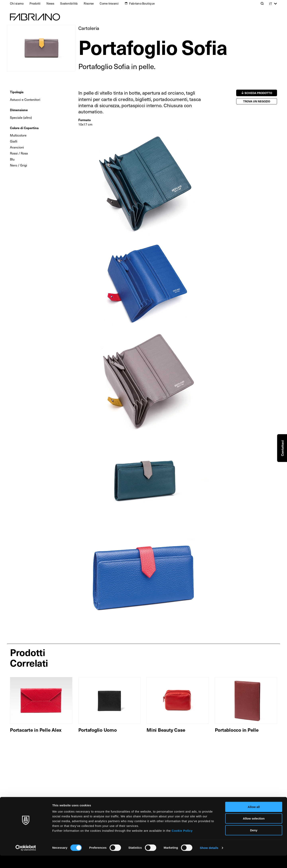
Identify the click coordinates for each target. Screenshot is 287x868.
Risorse (89, 3)
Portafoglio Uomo (98, 730)
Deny (254, 843)
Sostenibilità (69, 3)
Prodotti (35, 3)
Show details (209, 860)
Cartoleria (89, 28)
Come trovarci (109, 3)
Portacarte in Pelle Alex (36, 730)
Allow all (254, 819)
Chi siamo (17, 3)
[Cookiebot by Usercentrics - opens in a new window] (26, 860)
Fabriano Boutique (142, 3)
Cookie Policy (182, 843)
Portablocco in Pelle (237, 730)
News (50, 3)
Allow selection (254, 831)
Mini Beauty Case (166, 730)
